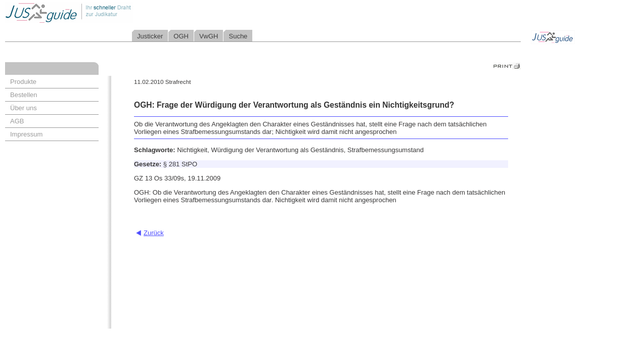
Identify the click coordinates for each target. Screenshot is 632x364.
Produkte (23, 82)
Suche (238, 36)
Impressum (26, 134)
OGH (181, 36)
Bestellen (24, 95)
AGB (17, 121)
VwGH (209, 36)
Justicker (150, 36)
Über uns (24, 108)
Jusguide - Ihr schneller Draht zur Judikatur (102, 12)
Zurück (154, 233)
